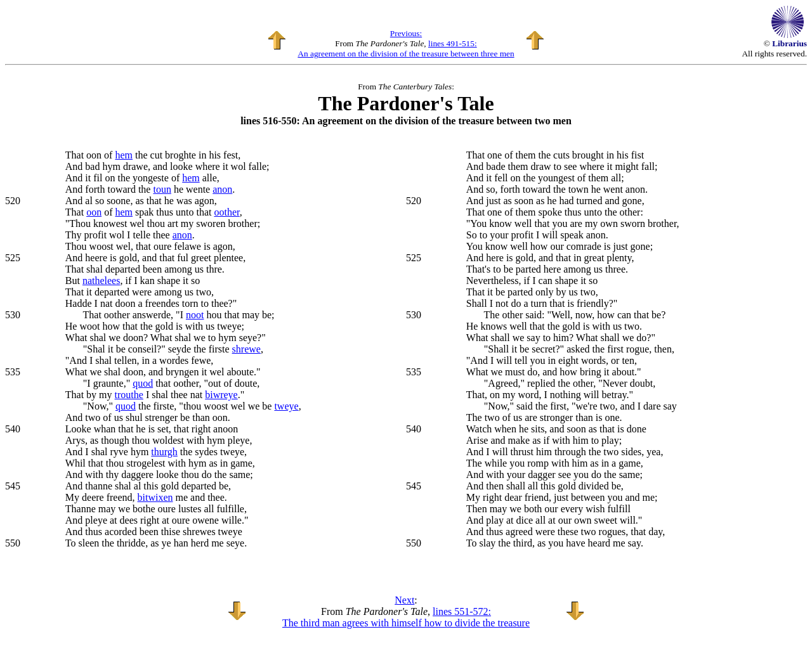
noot (195, 315)
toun (162, 189)
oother (226, 212)
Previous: (406, 33)
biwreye (221, 395)
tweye (286, 406)
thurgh (164, 452)
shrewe (246, 349)
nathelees (101, 281)
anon (222, 189)
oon (94, 212)
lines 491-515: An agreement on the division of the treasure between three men (406, 48)
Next (404, 600)
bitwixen (155, 497)
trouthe (129, 395)
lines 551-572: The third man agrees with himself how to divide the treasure (406, 617)
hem (124, 155)
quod (143, 383)
